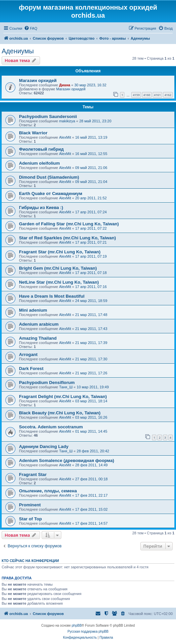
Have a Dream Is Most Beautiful (52, 296)
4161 (157, 95)
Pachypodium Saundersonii (48, 116)
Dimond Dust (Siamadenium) (49, 177)
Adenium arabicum (39, 324)
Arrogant (28, 354)
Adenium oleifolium (39, 163)
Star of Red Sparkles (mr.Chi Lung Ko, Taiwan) (67, 238)
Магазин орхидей (38, 80)
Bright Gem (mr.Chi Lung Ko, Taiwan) (58, 268)
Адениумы (18, 51)
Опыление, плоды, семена (48, 491)
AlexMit (65, 137)
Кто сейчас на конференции (30, 561)
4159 (136, 95)
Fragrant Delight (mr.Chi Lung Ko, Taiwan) (63, 396)
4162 (168, 95)
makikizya (67, 121)
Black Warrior (33, 133)
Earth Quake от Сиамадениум (51, 193)
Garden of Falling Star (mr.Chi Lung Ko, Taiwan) (69, 224)
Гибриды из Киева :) (41, 207)
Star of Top (30, 519)
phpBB (77, 625)
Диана (64, 85)
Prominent (30, 505)
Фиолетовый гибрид (41, 149)
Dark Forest (31, 368)
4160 (147, 95)
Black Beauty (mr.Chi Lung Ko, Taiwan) (60, 413)
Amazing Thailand (38, 338)
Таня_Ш (66, 387)
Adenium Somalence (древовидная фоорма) (66, 460)
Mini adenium (33, 310)
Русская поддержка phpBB (88, 631)
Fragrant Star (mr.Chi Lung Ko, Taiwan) (60, 252)
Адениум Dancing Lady (44, 446)
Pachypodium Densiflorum (47, 382)
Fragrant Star (33, 474)
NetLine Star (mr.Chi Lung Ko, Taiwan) (59, 282)
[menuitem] (31, 28)
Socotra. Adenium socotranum (51, 427)
